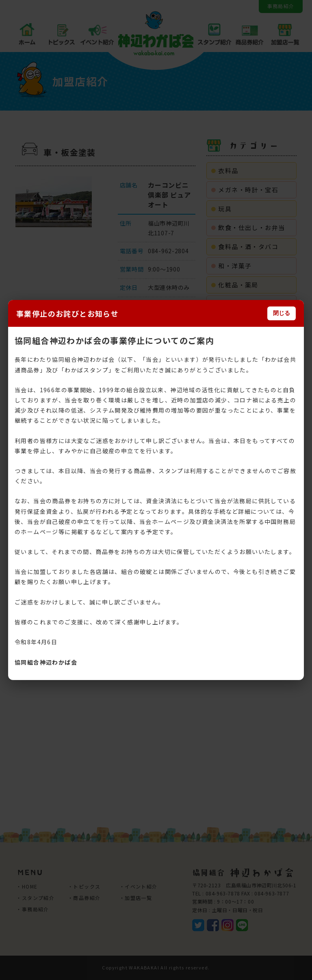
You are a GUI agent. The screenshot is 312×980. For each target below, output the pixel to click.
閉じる (282, 313)
